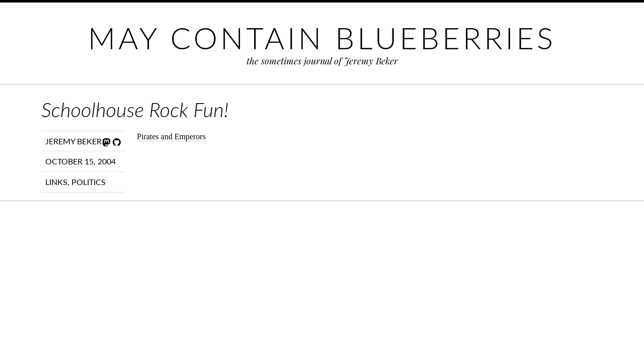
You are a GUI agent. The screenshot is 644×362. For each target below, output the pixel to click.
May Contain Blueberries (322, 38)
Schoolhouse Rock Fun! (135, 110)
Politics (89, 182)
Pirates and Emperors (171, 137)
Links (56, 182)
